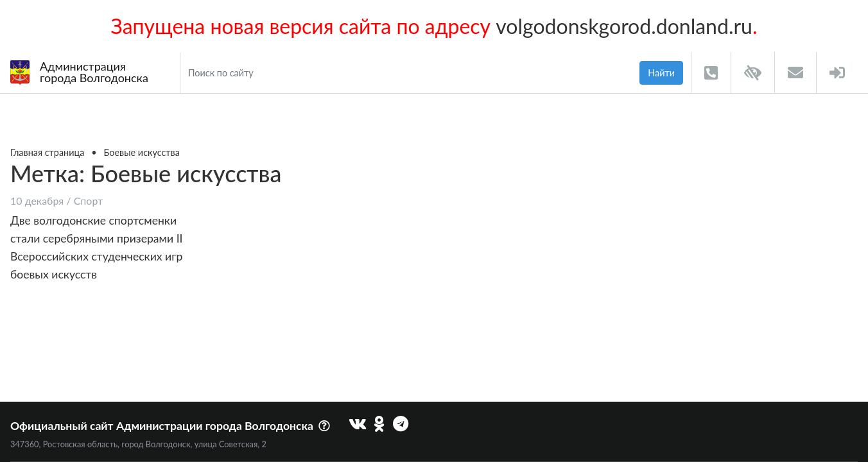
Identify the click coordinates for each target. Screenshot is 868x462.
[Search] (407, 73)
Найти (661, 73)
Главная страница (47, 152)
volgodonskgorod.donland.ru (624, 26)
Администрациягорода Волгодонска (79, 72)
